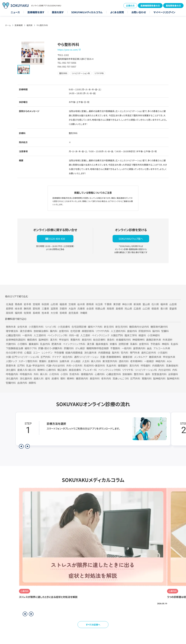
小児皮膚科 (64, 327)
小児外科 (54, 374)
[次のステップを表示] (27, 446)
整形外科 (139, 374)
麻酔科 (32, 383)
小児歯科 (163, 353)
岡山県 (128, 308)
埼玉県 (99, 304)
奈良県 (90, 308)
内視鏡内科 (158, 365)
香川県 (164, 308)
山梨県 (173, 304)
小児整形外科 (36, 327)
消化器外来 (90, 353)
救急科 (111, 340)
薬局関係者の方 (173, 6)
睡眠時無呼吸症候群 (98, 348)
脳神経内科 (159, 378)
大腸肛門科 (117, 335)
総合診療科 (99, 340)
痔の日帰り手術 (14, 353)
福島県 (63, 304)
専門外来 (135, 353)
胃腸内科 (147, 378)
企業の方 (130, 6)
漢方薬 (91, 344)
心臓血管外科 (114, 374)
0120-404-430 (57, 239)
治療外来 (64, 361)
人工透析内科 (118, 331)
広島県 (137, 308)
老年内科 (106, 378)
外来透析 (167, 340)
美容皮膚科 (75, 370)
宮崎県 (63, 313)
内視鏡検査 (104, 353)
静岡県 (27, 308)
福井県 (164, 304)
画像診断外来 (154, 340)
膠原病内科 (139, 348)
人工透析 (85, 335)
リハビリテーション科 (146, 370)
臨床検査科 (102, 344)
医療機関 (19, 25)
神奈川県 (127, 304)
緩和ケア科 (31, 348)
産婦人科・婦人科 (27, 370)
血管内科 (64, 331)
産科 (48, 378)
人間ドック (11, 361)
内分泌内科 (165, 370)
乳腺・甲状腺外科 (35, 365)
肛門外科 (135, 378)
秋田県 (45, 304)
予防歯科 (155, 344)
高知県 (10, 313)
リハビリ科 (51, 327)
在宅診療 (75, 331)
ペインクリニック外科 (74, 344)
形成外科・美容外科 (94, 365)
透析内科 (124, 361)
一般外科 (27, 335)
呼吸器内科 (12, 374)
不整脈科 (115, 348)
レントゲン (47, 353)
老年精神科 (136, 361)
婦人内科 (96, 361)
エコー (37, 353)
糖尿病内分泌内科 (139, 327)
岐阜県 (19, 308)
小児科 (64, 374)
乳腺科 (174, 344)
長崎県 (36, 313)
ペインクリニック (100, 335)
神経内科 (160, 361)
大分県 (54, 313)
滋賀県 (54, 308)
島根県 (119, 308)
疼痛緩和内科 (123, 340)
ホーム (8, 25)
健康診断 (128, 357)
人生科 (86, 361)
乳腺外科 (111, 365)
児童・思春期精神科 (111, 357)
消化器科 (11, 370)
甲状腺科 (64, 340)
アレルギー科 (90, 370)
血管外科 (144, 344)
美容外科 (95, 378)
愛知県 (36, 308)
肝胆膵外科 (145, 331)
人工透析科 (40, 335)
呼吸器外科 (26, 374)
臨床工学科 (131, 335)
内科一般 (74, 335)
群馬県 (90, 304)
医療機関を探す (36, 12)
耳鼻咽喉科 (172, 365)
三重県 (45, 308)
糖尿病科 (32, 340)
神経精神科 (138, 340)
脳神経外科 (173, 378)
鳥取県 (110, 308)
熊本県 (45, 313)
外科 (36, 374)
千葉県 (108, 304)
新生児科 (109, 327)
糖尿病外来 (155, 357)
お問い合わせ (139, 12)
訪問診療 (124, 344)
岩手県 (27, 304)
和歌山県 (100, 308)
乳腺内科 (45, 344)
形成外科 (74, 374)
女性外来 (22, 327)
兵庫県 (81, 308)
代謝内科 (11, 344)
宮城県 (36, 304)
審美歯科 (34, 344)
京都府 (63, 308)
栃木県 (81, 304)
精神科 (71, 378)
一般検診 (149, 361)
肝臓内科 (69, 348)
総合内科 (68, 357)
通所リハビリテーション (86, 357)
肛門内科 (45, 357)
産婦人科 (39, 378)
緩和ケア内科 (95, 327)
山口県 (146, 308)
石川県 (155, 304)
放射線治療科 (41, 331)
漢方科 (54, 340)
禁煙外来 (11, 365)
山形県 (54, 304)
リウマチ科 (128, 370)
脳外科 (116, 353)
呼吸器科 (146, 365)
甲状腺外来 (169, 357)
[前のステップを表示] (21, 446)
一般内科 (127, 348)
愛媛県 (173, 308)
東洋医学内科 (110, 361)
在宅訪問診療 (79, 327)
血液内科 (22, 383)
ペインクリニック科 (57, 335)
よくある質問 (117, 12)
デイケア (57, 357)
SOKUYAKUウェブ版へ (131, 239)
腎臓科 (165, 331)
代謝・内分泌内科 (56, 365)
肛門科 (21, 365)
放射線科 (127, 374)
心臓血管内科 (13, 335)
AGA (169, 361)
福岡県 (30, 25)
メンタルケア (141, 357)
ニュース (15, 12)
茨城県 (72, 304)
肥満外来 (56, 344)
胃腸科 (43, 361)
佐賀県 (27, 313)
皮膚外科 (53, 361)
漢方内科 (134, 365)
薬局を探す (58, 12)
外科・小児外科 (74, 365)
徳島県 (155, 308)
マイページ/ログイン (164, 12)
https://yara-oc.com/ (68, 50)
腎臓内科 (11, 383)
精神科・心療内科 (47, 370)
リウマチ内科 (102, 331)
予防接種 (59, 353)
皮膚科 (55, 378)
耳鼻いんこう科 (121, 378)
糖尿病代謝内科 (159, 327)
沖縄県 (84, 313)
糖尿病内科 (82, 378)
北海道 (10, 304)
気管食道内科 (159, 374)
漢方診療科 (26, 331)
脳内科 (156, 331)
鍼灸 (149, 348)
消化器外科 (26, 378)
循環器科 (123, 365)
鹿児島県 (73, 313)
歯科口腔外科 (149, 353)
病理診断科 (88, 331)
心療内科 (100, 374)
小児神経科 (154, 335)
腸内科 (54, 331)
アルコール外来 (162, 348)
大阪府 (72, 308)
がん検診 (80, 348)
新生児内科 (122, 327)
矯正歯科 (62, 370)
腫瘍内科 (132, 331)
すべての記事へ (93, 625)
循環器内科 (87, 374)
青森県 (19, 304)
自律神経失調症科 (16, 340)
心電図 (28, 353)
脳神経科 (43, 340)
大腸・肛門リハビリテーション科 (22, 357)
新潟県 (137, 304)
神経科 (165, 344)
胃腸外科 (75, 340)
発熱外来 (11, 327)
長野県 (10, 308)
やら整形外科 (42, 25)
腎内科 (125, 353)
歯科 (148, 374)
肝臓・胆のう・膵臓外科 (50, 348)
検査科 (142, 335)
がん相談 (76, 361)
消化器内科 (12, 378)
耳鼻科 (134, 344)
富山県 (146, 304)
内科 (175, 370)
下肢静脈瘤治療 (14, 348)
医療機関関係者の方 (150, 6)
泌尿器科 (173, 374)
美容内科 (87, 340)
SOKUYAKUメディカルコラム (87, 12)
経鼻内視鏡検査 (74, 353)
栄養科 (113, 344)
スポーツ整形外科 (28, 361)
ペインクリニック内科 (109, 370)
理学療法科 (12, 331)
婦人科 (44, 374)
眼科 (63, 378)
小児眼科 (22, 344)
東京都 (117, 304)
